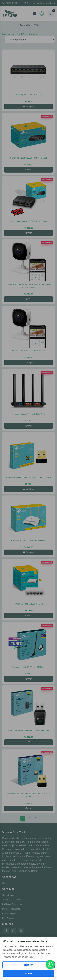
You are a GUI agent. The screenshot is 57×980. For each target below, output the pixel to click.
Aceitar (28, 973)
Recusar (28, 965)
